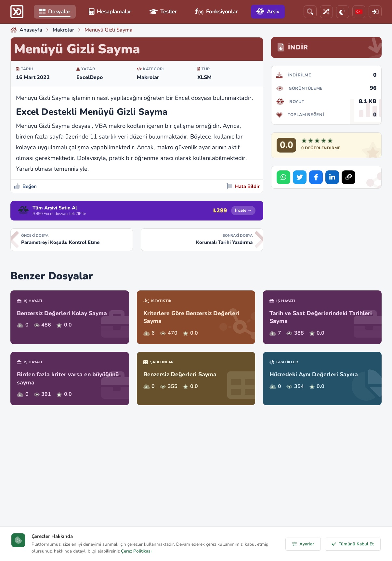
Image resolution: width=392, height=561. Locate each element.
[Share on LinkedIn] (332, 177)
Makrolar (148, 77)
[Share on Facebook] (316, 177)
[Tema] (343, 12)
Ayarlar (303, 544)
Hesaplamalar (110, 12)
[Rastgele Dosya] (326, 12)
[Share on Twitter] (300, 177)
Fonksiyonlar (217, 12)
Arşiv (268, 12)
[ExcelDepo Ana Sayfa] (17, 12)
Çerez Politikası (136, 551)
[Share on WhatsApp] (283, 177)
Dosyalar (55, 12)
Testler (163, 12)
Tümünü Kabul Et (353, 544)
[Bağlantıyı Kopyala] (348, 177)
